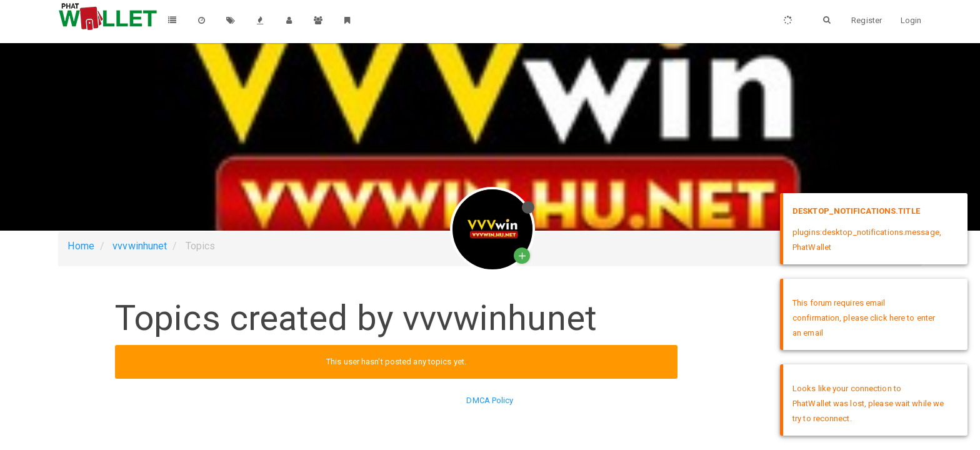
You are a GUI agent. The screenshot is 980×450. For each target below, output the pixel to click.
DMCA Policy (490, 400)
